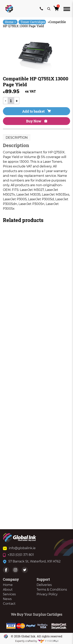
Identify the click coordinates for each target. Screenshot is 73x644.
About (8, 590)
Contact (9, 604)
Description (17, 138)
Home (10, 22)
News (7, 599)
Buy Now (37, 121)
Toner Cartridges (33, 22)
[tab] (17, 138)
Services (9, 594)
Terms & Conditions (52, 590)
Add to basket (36, 111)
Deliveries (44, 585)
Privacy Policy (47, 594)
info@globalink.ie (19, 548)
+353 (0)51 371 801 (18, 555)
